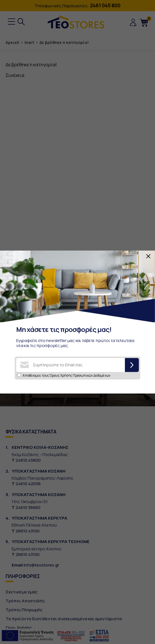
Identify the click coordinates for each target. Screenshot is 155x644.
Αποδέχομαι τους (66, 375)
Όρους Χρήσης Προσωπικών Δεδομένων (80, 375)
